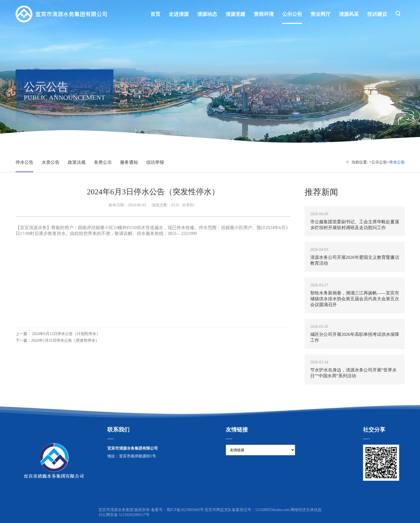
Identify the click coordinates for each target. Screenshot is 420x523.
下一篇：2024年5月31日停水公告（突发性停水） (57, 340)
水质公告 (51, 162)
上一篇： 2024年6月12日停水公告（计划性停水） (58, 334)
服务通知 (129, 162)
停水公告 (24, 162)
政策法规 (77, 162)
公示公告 (379, 162)
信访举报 (155, 162)
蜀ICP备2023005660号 (185, 510)
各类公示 (103, 162)
